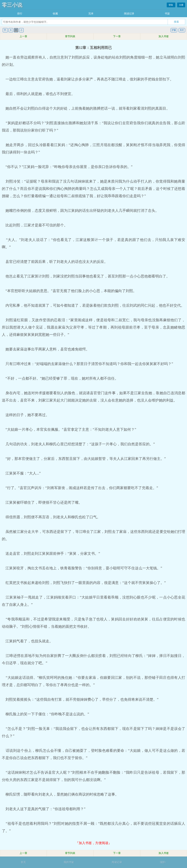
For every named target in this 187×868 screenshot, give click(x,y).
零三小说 (12, 5)
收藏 (55, 14)
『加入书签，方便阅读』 (93, 843)
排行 (20, 14)
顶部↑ (163, 862)
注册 (181, 5)
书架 (167, 14)
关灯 (182, 30)
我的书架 (69, 862)
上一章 (23, 36)
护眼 (174, 30)
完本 (91, 14)
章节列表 (70, 36)
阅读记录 (129, 14)
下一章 (117, 36)
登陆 (171, 5)
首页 (23, 862)
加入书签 (164, 36)
